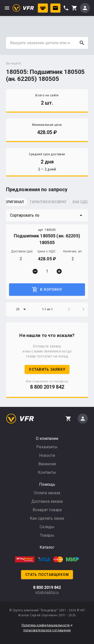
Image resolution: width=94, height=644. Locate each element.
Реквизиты (47, 447)
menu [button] (7, 8)
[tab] (19, 203)
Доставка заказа (47, 501)
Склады (47, 527)
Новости (47, 455)
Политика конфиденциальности (46, 625)
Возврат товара (47, 510)
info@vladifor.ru (47, 592)
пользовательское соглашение (47, 630)
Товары (47, 535)
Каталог (47, 547)
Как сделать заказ (47, 518)
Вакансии (47, 464)
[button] (47, 215)
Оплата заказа (47, 493)
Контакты (47, 472)
